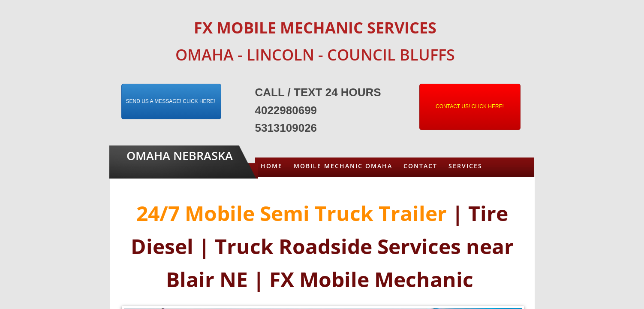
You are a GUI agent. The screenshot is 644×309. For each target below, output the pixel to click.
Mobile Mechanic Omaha (343, 166)
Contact (420, 166)
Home (272, 166)
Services (465, 166)
